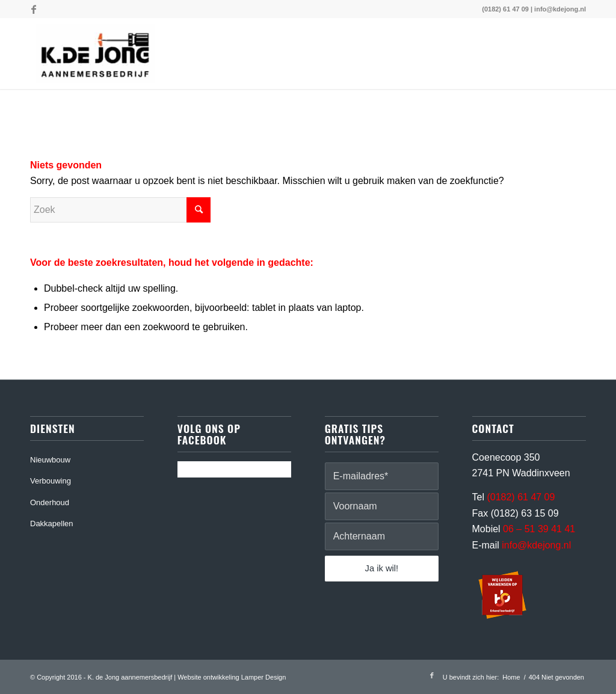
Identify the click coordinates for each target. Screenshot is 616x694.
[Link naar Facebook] (34, 9)
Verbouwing (51, 481)
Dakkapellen (52, 524)
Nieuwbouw (50, 460)
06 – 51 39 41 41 (539, 529)
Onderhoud (50, 502)
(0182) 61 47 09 (505, 9)
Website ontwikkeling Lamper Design (232, 677)
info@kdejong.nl (560, 9)
